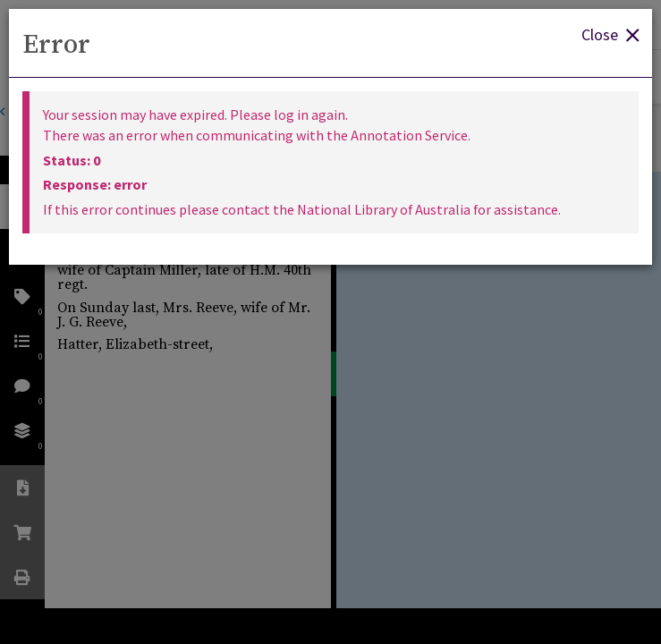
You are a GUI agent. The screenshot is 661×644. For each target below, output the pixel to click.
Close (610, 34)
